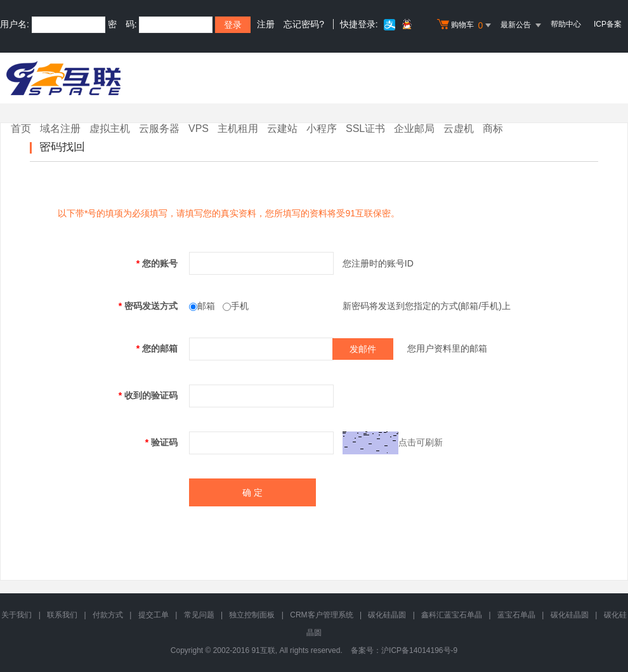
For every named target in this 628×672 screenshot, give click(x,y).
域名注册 (60, 128)
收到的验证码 (148, 395)
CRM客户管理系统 (321, 615)
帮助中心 (566, 24)
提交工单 (154, 615)
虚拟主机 (110, 128)
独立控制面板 (252, 615)
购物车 (466, 25)
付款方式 (108, 615)
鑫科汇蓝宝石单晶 (452, 615)
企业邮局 (414, 128)
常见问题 (199, 615)
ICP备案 (608, 24)
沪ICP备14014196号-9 (419, 650)
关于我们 (16, 615)
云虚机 (459, 128)
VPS (199, 128)
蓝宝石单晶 (516, 615)
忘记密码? (304, 24)
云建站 (282, 128)
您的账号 (157, 263)
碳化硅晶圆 (387, 615)
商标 (493, 128)
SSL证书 (365, 128)
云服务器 (159, 128)
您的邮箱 (157, 348)
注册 (266, 24)
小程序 (322, 128)
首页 (21, 128)
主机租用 (238, 128)
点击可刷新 (421, 442)
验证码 (161, 442)
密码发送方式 (148, 306)
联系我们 (62, 615)
